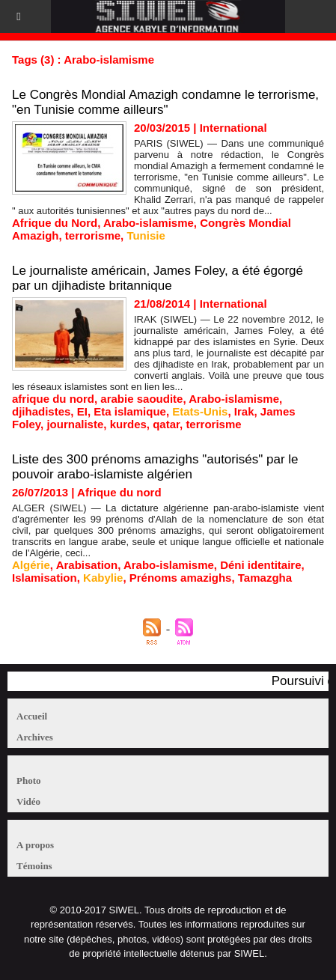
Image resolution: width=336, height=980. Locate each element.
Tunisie (146, 235)
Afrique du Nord (55, 223)
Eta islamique (130, 411)
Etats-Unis (200, 411)
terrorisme (93, 235)
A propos (35, 845)
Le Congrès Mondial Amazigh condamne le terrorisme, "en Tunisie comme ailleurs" (165, 102)
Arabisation (87, 565)
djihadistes (41, 411)
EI (82, 411)
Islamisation (45, 578)
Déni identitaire (260, 565)
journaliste (75, 424)
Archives (35, 737)
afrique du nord (53, 399)
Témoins (34, 866)
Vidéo (28, 801)
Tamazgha (265, 578)
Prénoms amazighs (181, 578)
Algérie (31, 565)
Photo (29, 780)
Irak (244, 411)
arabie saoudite (141, 399)
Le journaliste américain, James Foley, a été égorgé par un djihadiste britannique (158, 278)
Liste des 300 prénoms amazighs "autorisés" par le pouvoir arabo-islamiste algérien (155, 467)
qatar (166, 424)
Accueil (32, 716)
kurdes (128, 424)
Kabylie (103, 578)
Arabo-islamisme (149, 223)
